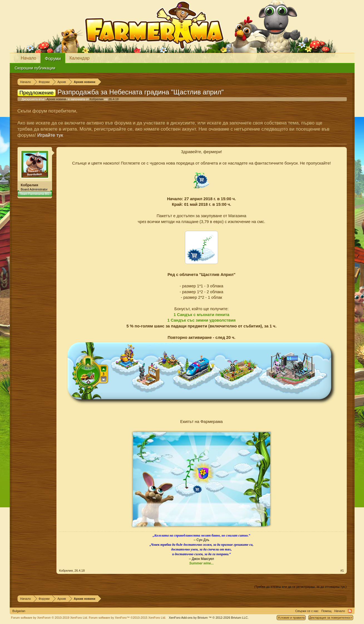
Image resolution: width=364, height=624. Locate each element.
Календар (80, 58)
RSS (350, 611)
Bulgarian (19, 611)
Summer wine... (201, 563)
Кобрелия (96, 99)
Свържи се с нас (307, 611)
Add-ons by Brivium (209, 618)
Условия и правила (291, 618)
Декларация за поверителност (331, 618)
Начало (29, 58)
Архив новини (56, 99)
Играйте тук (50, 135)
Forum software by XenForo (50, 618)
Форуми (53, 59)
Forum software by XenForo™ (127, 618)
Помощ (326, 611)
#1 (342, 571)
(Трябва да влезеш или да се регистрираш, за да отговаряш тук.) (300, 587)
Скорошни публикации (35, 68)
